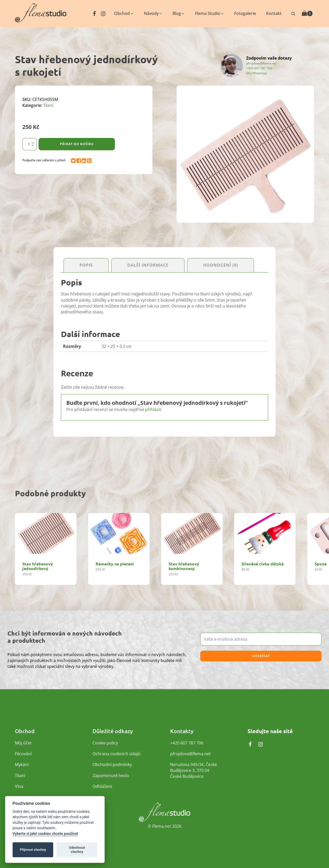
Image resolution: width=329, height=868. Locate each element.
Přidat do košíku (77, 144)
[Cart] (307, 14)
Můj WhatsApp (257, 73)
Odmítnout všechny (77, 850)
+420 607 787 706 (259, 68)
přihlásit (153, 410)
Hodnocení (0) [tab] (221, 265)
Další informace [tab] (148, 265)
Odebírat (261, 656)
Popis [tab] (86, 265)
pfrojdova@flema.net (261, 63)
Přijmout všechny (33, 850)
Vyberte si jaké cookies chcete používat (45, 834)
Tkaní (48, 105)
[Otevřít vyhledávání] (293, 14)
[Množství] (30, 144)
